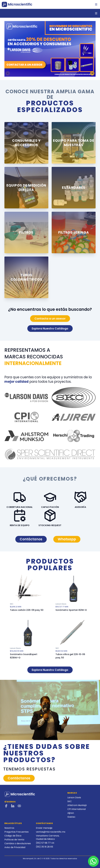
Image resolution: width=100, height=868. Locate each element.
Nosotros (9, 828)
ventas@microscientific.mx (51, 832)
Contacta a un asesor (50, 319)
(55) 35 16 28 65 (44, 847)
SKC (70, 801)
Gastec (71, 817)
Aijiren (71, 813)
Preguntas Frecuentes (17, 832)
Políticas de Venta (14, 840)
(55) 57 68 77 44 (45, 843)
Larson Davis (74, 798)
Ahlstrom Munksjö (77, 805)
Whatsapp (67, 539)
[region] (50, 49)
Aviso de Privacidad (15, 847)
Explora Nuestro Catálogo (50, 328)
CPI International (77, 809)
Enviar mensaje (44, 828)
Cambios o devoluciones (18, 843)
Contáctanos (31, 539)
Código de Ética (13, 836)
